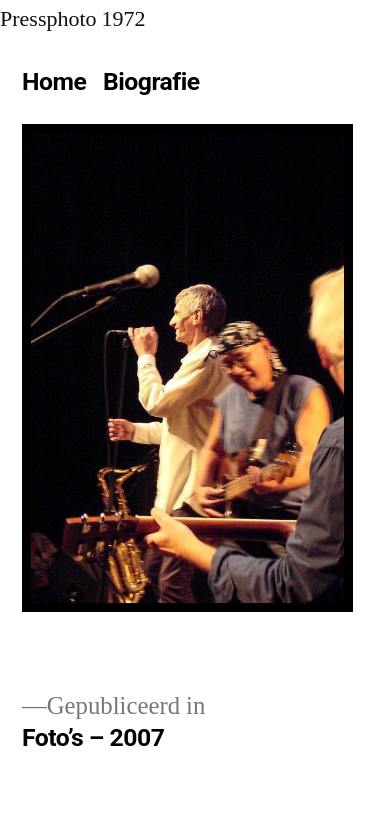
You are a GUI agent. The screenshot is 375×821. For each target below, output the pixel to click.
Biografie (151, 81)
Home (54, 81)
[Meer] (228, 86)
